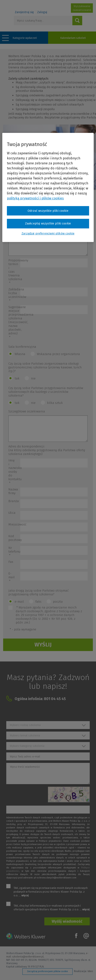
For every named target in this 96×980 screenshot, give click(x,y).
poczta (58, 602)
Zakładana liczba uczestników (14, 295)
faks (38, 602)
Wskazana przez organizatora (58, 354)
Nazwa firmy (13, 491)
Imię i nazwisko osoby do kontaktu (14, 472)
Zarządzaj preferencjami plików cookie (47, 971)
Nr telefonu (14, 552)
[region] (48, 187)
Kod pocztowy (14, 538)
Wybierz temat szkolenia (25, 735)
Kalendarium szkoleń (73, 38)
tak (17, 378)
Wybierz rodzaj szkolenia (25, 725)
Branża (14, 501)
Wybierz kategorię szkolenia (27, 746)
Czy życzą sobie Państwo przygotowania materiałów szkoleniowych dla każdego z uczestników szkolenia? (46, 392)
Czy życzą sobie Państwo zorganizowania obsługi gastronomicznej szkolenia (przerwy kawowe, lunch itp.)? (45, 367)
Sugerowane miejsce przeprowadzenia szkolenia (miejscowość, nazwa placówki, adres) (14, 322)
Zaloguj (42, 12)
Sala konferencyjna (22, 347)
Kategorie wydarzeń (25, 38)
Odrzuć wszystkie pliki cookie (48, 211)
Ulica (12, 513)
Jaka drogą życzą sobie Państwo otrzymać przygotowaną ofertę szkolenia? (38, 592)
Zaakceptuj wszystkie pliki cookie (48, 224)
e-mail (19, 602)
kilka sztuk (55, 403)
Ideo (90, 971)
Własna (20, 354)
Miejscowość (14, 524)
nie (33, 378)
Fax (11, 562)
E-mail (12, 577)
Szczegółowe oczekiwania (27, 411)
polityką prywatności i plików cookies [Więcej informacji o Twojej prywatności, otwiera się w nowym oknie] (35, 198)
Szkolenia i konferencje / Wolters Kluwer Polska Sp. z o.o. (26, 6)
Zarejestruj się (24, 12)
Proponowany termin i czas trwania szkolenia (14, 272)
